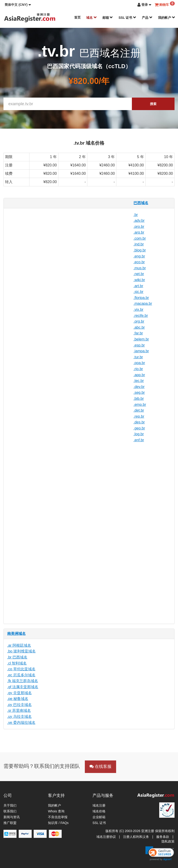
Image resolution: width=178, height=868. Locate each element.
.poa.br (139, 363)
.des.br (139, 422)
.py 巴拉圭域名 (19, 705)
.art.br (138, 286)
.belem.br (141, 339)
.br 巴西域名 (17, 657)
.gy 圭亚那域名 (19, 693)
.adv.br (139, 221)
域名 (92, 18)
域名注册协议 (106, 837)
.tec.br (139, 381)
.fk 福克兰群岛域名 (23, 681)
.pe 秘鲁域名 (18, 699)
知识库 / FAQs (58, 823)
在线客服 (100, 766)
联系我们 (10, 811)
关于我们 (10, 805)
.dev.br (139, 387)
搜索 (153, 104)
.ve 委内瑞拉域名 (21, 723)
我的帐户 (167, 18)
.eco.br (139, 262)
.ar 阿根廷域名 (19, 645)
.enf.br (139, 440)
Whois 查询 (56, 811)
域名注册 (99, 805)
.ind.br (139, 244)
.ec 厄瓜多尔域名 (21, 675)
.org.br (139, 321)
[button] (18, 5)
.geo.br (139, 428)
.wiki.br (139, 280)
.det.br (139, 410)
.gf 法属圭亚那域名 (23, 687)
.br (136, 215)
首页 (77, 17)
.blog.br (140, 250)
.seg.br (139, 393)
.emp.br (140, 405)
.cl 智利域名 (17, 663)
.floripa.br (141, 298)
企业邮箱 (99, 817)
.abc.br (139, 327)
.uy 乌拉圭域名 (19, 717)
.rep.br (139, 416)
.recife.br (141, 316)
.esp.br (139, 345)
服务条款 (163, 837)
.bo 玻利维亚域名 (21, 651)
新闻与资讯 (12, 817)
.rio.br (138, 369)
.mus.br (140, 268)
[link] (160, 853)
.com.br (140, 238)
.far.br (138, 333)
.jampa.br (141, 351)
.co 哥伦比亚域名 (21, 669)
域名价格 (99, 811)
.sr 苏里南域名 (19, 711)
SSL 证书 (127, 18)
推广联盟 (10, 823)
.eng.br (139, 256)
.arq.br (139, 232)
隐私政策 (168, 841)
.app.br (139, 375)
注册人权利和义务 (136, 837)
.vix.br (138, 310)
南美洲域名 (16, 634)
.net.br (139, 274)
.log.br (139, 434)
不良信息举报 (58, 817)
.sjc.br (138, 292)
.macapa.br (143, 304)
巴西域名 (141, 203)
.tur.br (138, 357)
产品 (147, 18)
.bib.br (139, 399)
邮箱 (108, 18)
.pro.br (139, 227)
